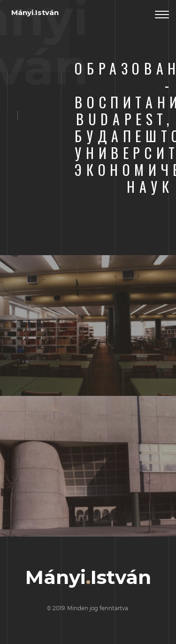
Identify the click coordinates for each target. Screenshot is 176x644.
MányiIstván (35, 12)
